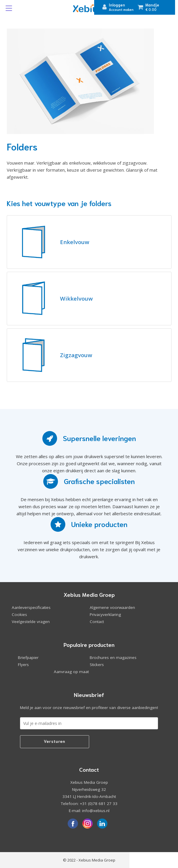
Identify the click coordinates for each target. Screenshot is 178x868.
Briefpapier (28, 657)
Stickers (97, 665)
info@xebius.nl (96, 811)
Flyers (23, 665)
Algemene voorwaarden (112, 607)
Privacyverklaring (105, 614)
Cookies (19, 614)
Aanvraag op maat (71, 672)
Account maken (121, 9)
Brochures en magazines (113, 657)
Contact (97, 622)
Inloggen (117, 5)
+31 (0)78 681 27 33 (99, 804)
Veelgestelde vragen (31, 622)
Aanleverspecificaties (31, 607)
